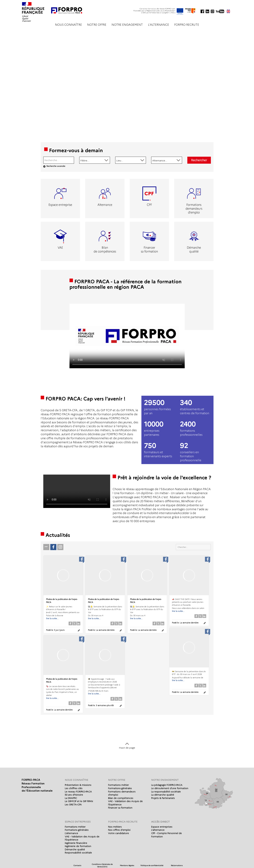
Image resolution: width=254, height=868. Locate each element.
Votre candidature (118, 833)
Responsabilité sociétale (78, 853)
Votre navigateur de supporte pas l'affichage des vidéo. (127, 336)
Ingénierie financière (76, 843)
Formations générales (120, 788)
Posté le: (55, 630)
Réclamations (177, 865)
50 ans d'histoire (74, 795)
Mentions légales (127, 865)
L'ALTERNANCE (159, 25)
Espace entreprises (162, 827)
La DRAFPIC (71, 798)
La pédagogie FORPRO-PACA (167, 785)
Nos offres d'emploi (119, 830)
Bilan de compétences (121, 798)
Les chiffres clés (74, 788)
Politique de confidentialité (152, 865)
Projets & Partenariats (163, 798)
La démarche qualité (163, 795)
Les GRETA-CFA (73, 805)
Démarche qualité (75, 849)
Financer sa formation (120, 808)
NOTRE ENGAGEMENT (127, 25)
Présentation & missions (78, 785)
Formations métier (118, 785)
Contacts (77, 865)
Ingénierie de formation (78, 846)
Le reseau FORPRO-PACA (78, 792)
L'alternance (71, 833)
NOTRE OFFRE (97, 25)
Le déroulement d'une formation (170, 788)
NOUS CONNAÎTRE (68, 25)
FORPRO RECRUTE (187, 25)
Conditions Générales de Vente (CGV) (102, 865)
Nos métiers (115, 827)
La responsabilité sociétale (166, 792)
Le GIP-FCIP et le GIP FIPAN (79, 801)
